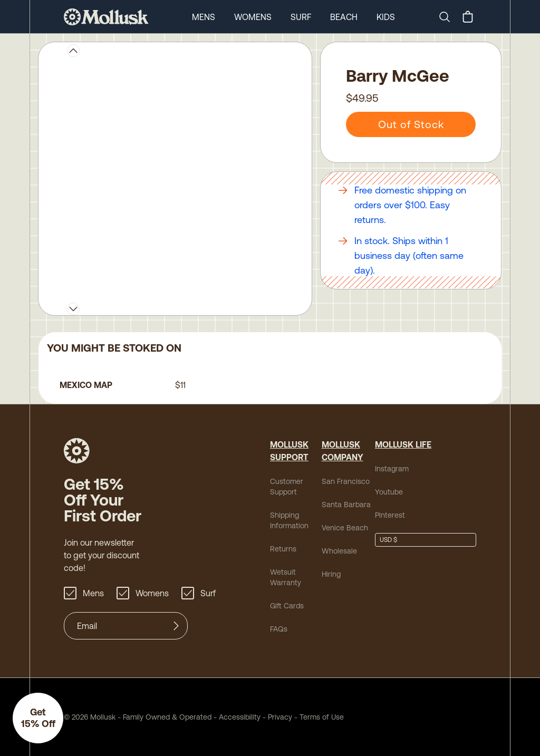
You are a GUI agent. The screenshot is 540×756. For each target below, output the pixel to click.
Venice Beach (345, 528)
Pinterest (390, 515)
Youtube (389, 492)
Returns (283, 549)
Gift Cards (287, 606)
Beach (344, 17)
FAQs (279, 629)
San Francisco (346, 481)
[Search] (449, 17)
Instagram (392, 469)
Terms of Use (322, 717)
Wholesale (339, 551)
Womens (253, 17)
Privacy (280, 717)
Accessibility (236, 717)
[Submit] (176, 626)
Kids (386, 17)
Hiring (331, 574)
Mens (204, 17)
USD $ (388, 540)
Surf (301, 17)
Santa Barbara (346, 505)
